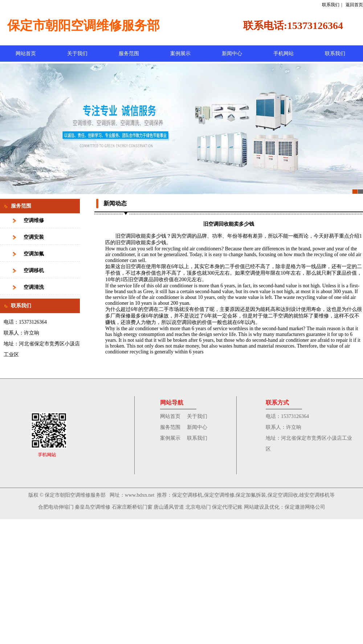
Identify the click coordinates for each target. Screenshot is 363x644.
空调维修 (34, 220)
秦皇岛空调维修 (93, 507)
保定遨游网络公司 (305, 507)
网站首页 (26, 54)
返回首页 (354, 5)
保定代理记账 (227, 507)
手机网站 (284, 54)
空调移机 (34, 270)
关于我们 (77, 54)
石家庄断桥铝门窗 (132, 507)
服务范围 (129, 54)
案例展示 (180, 54)
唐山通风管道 (169, 507)
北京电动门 (198, 507)
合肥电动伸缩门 (56, 507)
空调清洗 (34, 287)
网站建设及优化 (262, 507)
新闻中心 (232, 54)
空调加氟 (34, 254)
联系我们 (331, 5)
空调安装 (34, 237)
